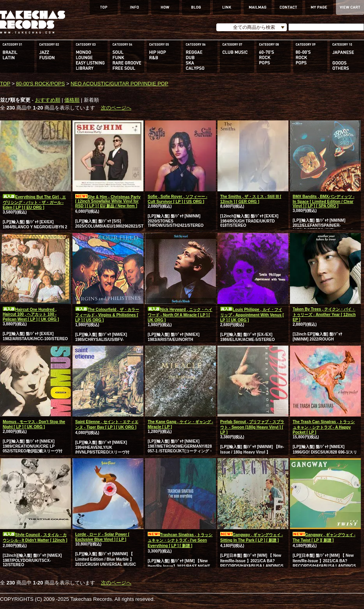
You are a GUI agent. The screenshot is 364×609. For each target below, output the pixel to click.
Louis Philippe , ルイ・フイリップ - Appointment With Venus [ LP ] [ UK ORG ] (252, 315)
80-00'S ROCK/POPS (40, 84)
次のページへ (116, 108)
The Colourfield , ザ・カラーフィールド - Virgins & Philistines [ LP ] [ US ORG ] (107, 315)
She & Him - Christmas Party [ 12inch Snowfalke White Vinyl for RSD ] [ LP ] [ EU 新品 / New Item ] (108, 201)
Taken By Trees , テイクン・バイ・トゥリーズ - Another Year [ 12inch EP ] (324, 314)
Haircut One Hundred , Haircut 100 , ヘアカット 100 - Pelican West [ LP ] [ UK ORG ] (31, 314)
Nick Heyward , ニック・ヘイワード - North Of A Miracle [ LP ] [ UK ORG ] (180, 315)
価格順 (72, 100)
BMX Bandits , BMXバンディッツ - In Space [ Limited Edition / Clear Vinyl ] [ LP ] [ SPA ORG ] (323, 201)
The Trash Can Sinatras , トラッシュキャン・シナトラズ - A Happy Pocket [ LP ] (324, 427)
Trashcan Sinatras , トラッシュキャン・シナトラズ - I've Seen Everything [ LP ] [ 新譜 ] (180, 540)
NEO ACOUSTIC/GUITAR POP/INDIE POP (119, 84)
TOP (5, 84)
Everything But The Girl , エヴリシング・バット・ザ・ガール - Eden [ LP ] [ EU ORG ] (34, 202)
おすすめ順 (48, 100)
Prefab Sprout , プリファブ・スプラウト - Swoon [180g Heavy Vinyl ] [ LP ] (252, 427)
